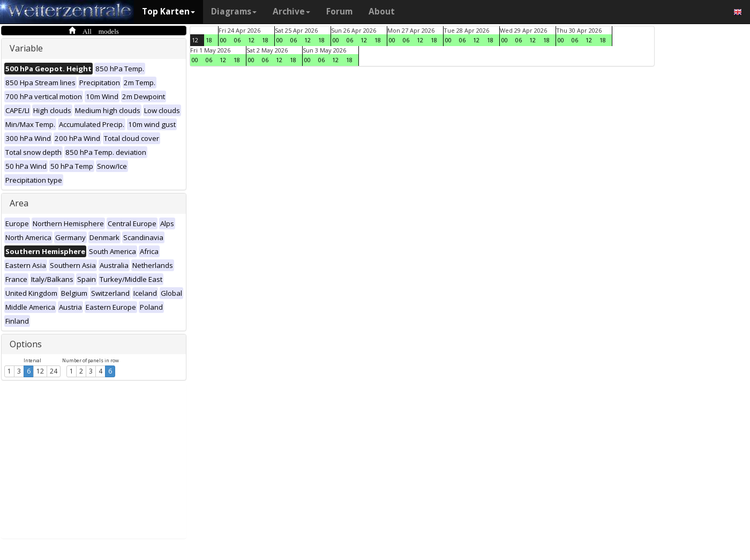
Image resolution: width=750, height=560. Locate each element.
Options (26, 344)
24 (54, 371)
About (382, 12)
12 (40, 371)
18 (209, 40)
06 (237, 40)
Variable (26, 48)
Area (19, 203)
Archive (291, 12)
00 (223, 40)
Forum (339, 12)
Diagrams (234, 12)
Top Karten (168, 12)
